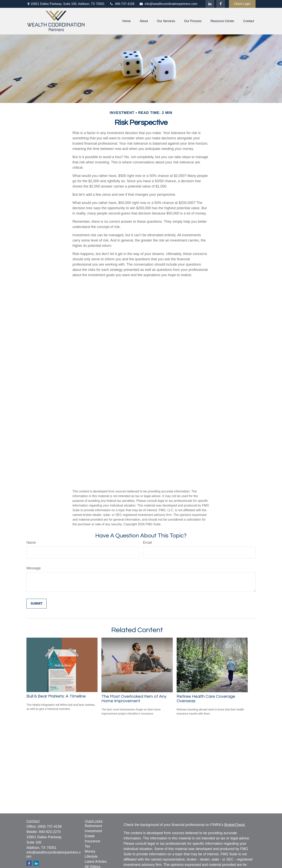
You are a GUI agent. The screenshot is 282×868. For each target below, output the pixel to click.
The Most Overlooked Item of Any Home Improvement (134, 699)
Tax (88, 846)
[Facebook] (221, 4)
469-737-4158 (122, 4)
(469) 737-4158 (50, 827)
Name (31, 543)
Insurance (93, 841)
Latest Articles (96, 862)
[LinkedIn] (210, 4)
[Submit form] (37, 604)
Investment (93, 831)
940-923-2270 (50, 832)
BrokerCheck (235, 825)
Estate (90, 836)
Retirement (93, 826)
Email (147, 543)
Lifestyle (91, 856)
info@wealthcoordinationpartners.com (168, 4)
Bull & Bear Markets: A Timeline (56, 696)
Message (34, 568)
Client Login (242, 4)
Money (90, 851)
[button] (127, 21)
